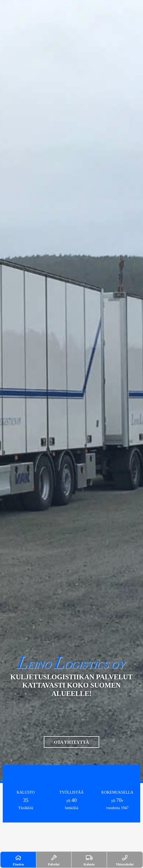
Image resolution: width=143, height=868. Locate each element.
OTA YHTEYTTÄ (71, 742)
